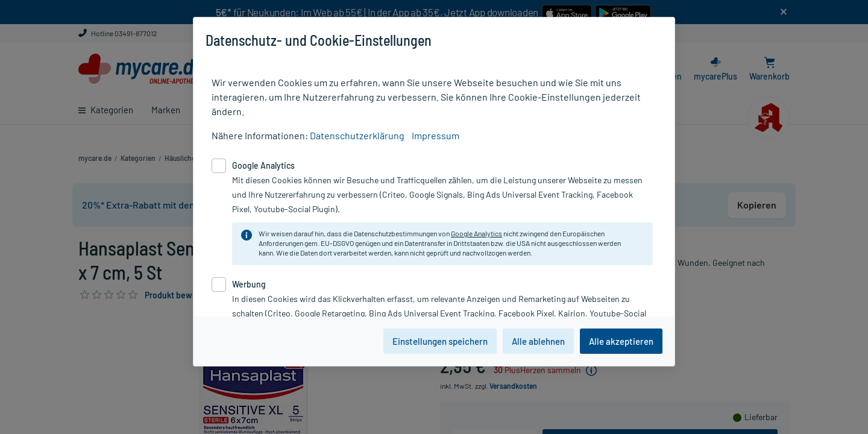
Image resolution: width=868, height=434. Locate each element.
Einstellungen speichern (440, 341)
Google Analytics (476, 233)
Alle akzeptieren (621, 341)
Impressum (436, 135)
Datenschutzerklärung (357, 135)
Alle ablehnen (538, 341)
